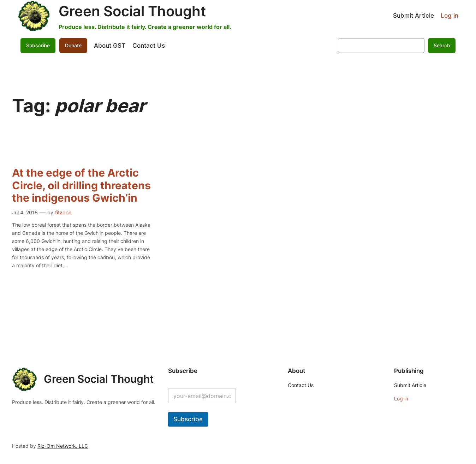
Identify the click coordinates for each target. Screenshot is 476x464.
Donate (73, 45)
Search (442, 45)
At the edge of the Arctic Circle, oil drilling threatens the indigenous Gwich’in (81, 185)
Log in (450, 16)
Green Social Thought (132, 11)
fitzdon (63, 212)
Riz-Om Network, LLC (63, 446)
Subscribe (38, 45)
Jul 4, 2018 (25, 212)
